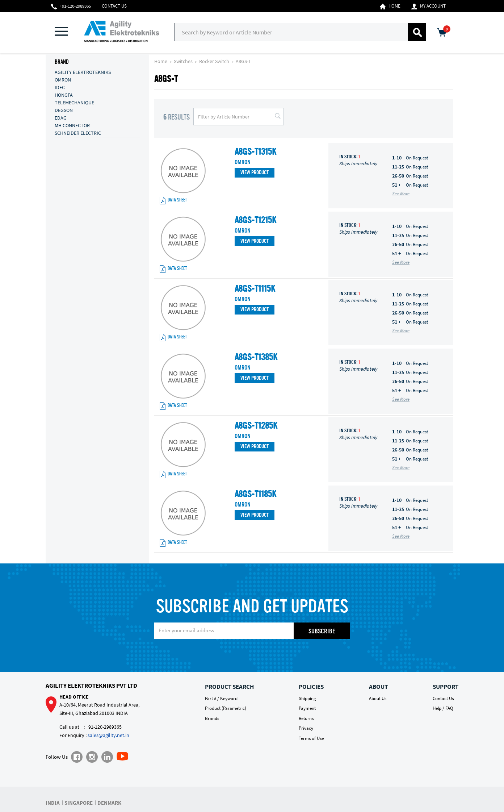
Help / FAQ (443, 708)
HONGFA (64, 95)
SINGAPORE (79, 803)
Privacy (306, 728)
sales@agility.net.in (108, 735)
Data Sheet (173, 201)
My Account (429, 6)
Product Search (229, 687)
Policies (311, 687)
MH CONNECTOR (72, 125)
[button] (66, 32)
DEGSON (64, 110)
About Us (378, 698)
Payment (307, 708)
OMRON (63, 79)
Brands (212, 718)
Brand (62, 62)
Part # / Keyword (221, 698)
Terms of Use (311, 738)
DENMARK (109, 803)
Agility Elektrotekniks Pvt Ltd (91, 686)
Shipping (307, 698)
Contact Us (114, 6)
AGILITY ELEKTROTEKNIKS (83, 72)
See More (401, 194)
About (378, 687)
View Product (255, 173)
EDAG (61, 117)
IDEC (60, 87)
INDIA (53, 803)
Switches (184, 61)
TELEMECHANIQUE (74, 102)
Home (390, 6)
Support (446, 687)
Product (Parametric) (226, 708)
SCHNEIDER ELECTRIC (78, 133)
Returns (306, 718)
